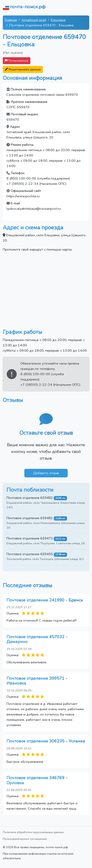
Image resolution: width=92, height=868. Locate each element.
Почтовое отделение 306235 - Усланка (46, 741)
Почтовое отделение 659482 (30, 498)
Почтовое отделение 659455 (30, 554)
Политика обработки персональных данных (33, 832)
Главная (11, 20)
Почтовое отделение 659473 (30, 538)
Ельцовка (58, 20)
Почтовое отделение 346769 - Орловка (37, 780)
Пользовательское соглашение (25, 839)
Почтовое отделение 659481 (30, 518)
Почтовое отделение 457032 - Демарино (37, 639)
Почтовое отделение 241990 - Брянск (45, 600)
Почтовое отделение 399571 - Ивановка (37, 681)
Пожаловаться (17, 61)
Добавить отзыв (46, 473)
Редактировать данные (23, 69)
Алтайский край (34, 20)
